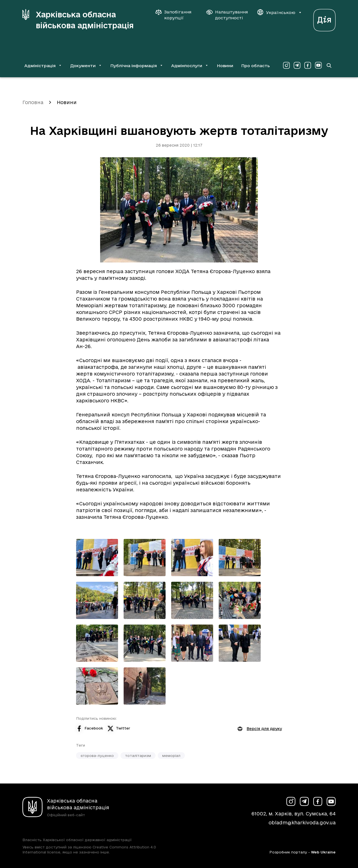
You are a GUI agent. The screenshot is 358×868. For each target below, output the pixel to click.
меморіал (171, 756)
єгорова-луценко (97, 756)
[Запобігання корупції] (176, 15)
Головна (33, 102)
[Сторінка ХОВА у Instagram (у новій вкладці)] (286, 65)
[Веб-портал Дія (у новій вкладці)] (324, 19)
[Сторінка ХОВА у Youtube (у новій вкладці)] (318, 65)
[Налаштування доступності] (227, 15)
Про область (255, 66)
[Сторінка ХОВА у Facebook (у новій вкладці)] (308, 65)
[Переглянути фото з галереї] (97, 558)
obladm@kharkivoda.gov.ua (302, 823)
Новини (225, 66)
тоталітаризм (138, 756)
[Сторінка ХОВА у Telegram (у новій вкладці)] (297, 65)
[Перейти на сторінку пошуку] (329, 65)
